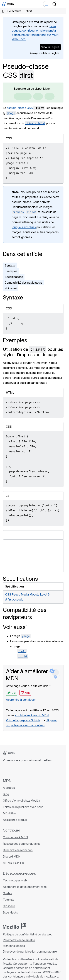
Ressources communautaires (22, 844)
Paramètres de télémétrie (19, 940)
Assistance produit (15, 820)
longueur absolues (24, 227)
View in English (50, 47)
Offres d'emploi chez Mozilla (22, 801)
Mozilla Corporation (16, 964)
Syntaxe (10, 265)
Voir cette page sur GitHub (23, 720)
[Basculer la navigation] (62, 4)
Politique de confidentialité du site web (28, 934)
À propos (9, 788)
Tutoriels (8, 900)
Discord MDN (12, 856)
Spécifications (14, 277)
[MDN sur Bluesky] (11, 770)
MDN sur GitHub (14, 863)
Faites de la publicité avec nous (23, 807)
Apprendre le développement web (25, 887)
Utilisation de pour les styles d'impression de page (33, 352)
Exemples (11, 271)
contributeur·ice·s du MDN (32, 715)
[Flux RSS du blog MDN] (31, 770)
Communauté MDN (15, 837)
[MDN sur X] (18, 770)
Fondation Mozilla (45, 964)
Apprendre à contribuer (21, 700)
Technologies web (15, 880)
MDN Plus (9, 813)
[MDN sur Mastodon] (24, 770)
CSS (30, 108)
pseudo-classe (16, 108)
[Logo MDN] (10, 753)
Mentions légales (14, 946)
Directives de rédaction (18, 850)
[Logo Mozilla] (14, 926)
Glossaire (9, 906)
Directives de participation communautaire (30, 951)
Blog (6, 794)
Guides (7, 893)
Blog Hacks (11, 912)
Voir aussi (11, 288)
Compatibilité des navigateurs (24, 283)
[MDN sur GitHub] (5, 770)
